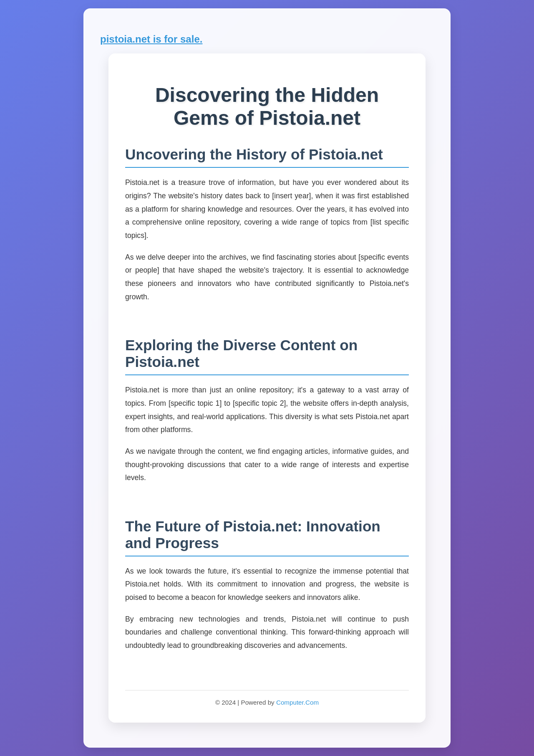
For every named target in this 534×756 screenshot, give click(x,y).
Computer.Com (297, 702)
